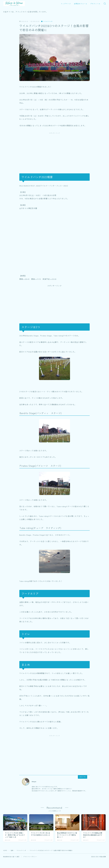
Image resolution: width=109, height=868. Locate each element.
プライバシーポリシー (30, 857)
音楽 (12, 850)
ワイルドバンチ (47, 21)
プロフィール (95, 4)
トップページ (66, 4)
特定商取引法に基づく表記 (11, 857)
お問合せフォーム (81, 4)
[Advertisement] (54, 151)
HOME (5, 850)
